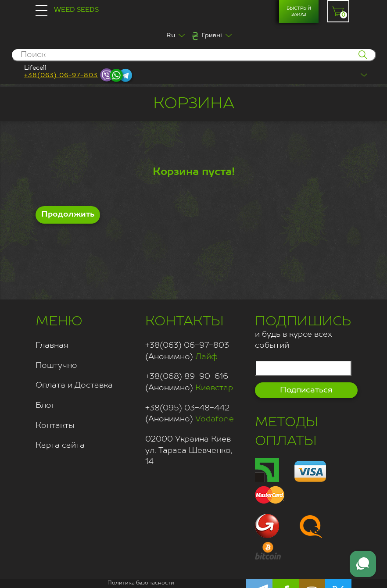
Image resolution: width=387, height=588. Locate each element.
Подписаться (306, 390)
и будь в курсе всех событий (303, 331)
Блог (45, 406)
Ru (171, 36)
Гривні (212, 36)
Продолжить (68, 214)
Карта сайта (60, 445)
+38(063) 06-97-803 (61, 75)
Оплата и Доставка (74, 385)
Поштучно (56, 366)
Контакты (55, 426)
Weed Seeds (76, 10)
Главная (52, 346)
